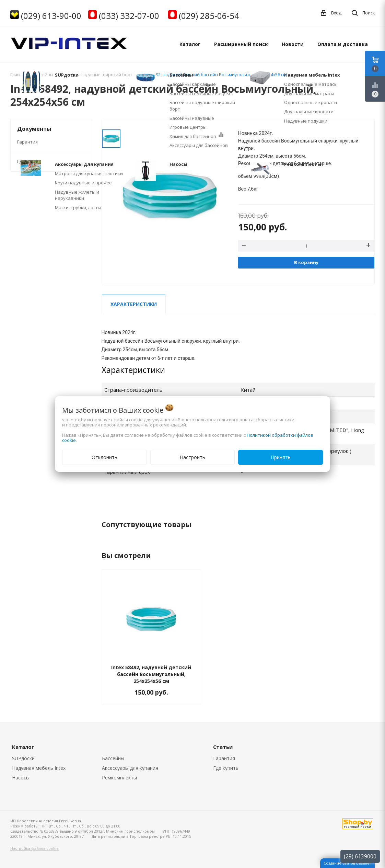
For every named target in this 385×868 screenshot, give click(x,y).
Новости (293, 44)
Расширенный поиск (241, 44)
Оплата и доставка (343, 44)
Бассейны (113, 758)
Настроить (192, 457)
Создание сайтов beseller (347, 863)
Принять (281, 457)
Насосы (21, 778)
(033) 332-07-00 (129, 16)
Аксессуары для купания (130, 768)
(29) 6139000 (360, 856)
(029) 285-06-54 (209, 16)
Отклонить (104, 457)
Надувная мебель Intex (39, 768)
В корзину (306, 262)
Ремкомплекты (119, 778)
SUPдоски (23, 758)
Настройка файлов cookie (34, 848)
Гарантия (27, 142)
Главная (19, 75)
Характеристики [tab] (134, 304)
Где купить (29, 161)
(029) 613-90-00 (51, 16)
